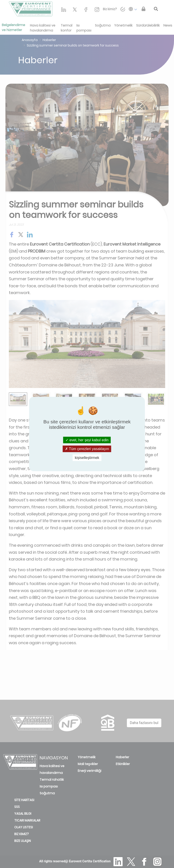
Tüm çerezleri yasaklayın (87, 449)
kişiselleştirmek (87, 458)
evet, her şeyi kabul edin (87, 440)
